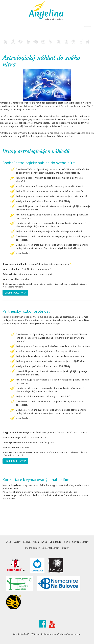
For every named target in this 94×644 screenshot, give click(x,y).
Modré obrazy (33, 548)
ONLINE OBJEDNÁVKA (15, 293)
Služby (17, 542)
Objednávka (55, 542)
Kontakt (27, 542)
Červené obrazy (80, 542)
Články (65, 548)
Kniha (44, 542)
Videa (36, 542)
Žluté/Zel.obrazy (51, 548)
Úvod (8, 542)
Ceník (67, 542)
